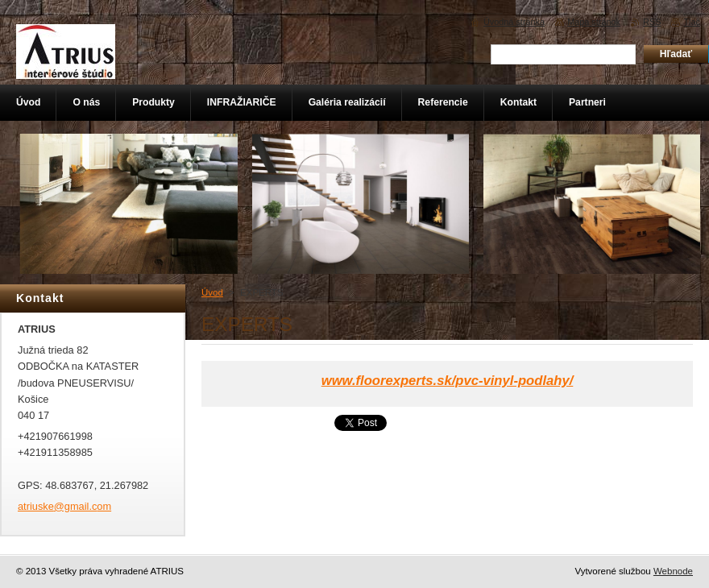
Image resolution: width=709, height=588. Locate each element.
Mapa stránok (594, 22)
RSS (652, 22)
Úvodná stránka (514, 22)
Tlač (692, 22)
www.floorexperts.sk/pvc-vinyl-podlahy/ (448, 381)
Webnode (673, 571)
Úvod (212, 292)
